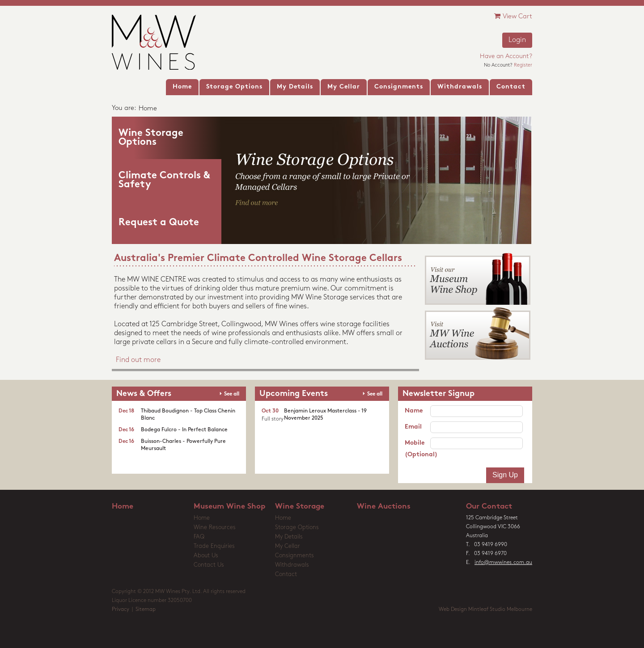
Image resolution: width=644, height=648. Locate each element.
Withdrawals (292, 565)
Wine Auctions (384, 507)
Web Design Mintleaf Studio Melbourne (485, 610)
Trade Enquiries (214, 546)
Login (517, 40)
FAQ (199, 537)
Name (414, 411)
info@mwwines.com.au (503, 563)
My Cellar (288, 546)
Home (123, 507)
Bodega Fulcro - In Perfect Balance (184, 430)
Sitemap (146, 610)
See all (232, 394)
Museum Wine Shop (229, 507)
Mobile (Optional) (417, 449)
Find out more (138, 360)
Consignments (294, 556)
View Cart (513, 16)
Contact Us (209, 565)
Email (413, 427)
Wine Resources (215, 528)
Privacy (121, 610)
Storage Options (297, 528)
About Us (206, 556)
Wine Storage (300, 507)
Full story (273, 419)
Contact (286, 574)
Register (523, 65)
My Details (289, 537)
